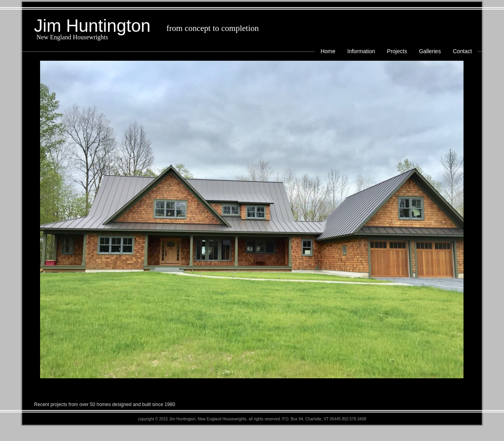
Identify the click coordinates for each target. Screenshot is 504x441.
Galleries (430, 51)
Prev (33, 221)
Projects (397, 51)
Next (471, 221)
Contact (462, 51)
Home (328, 51)
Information (361, 51)
